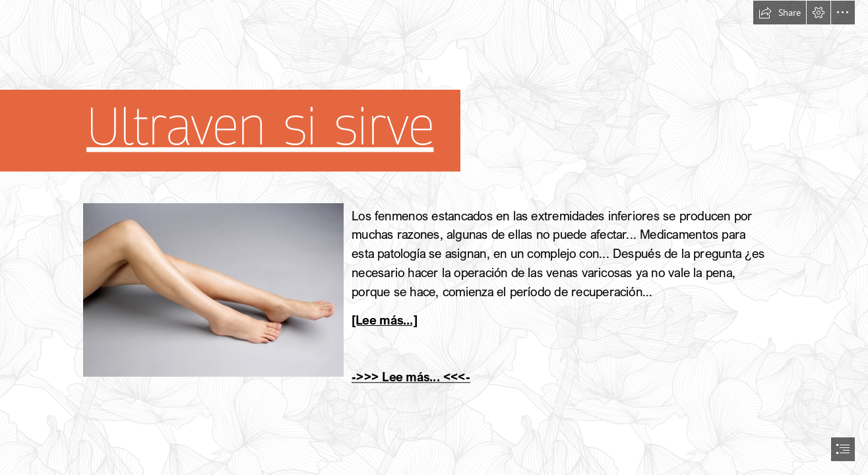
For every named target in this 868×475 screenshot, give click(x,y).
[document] (434, 237)
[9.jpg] (213, 289)
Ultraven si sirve (260, 127)
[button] (780, 13)
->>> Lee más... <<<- (411, 376)
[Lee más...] (385, 320)
